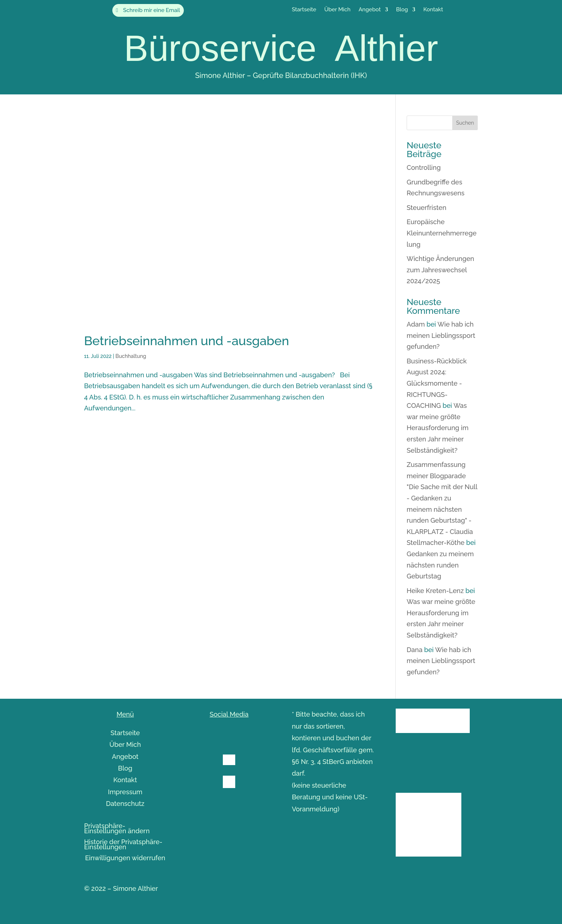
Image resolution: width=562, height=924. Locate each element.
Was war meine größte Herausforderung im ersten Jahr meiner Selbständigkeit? (438, 428)
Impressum (125, 792)
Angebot (370, 10)
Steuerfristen (427, 208)
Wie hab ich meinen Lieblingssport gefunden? (441, 335)
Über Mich (337, 10)
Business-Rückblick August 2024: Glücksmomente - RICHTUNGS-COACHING (437, 383)
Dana (414, 650)
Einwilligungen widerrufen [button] (125, 859)
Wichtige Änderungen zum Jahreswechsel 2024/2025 (440, 270)
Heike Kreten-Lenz (435, 591)
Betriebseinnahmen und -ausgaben (187, 341)
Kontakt (433, 10)
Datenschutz (125, 804)
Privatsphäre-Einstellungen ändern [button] (117, 829)
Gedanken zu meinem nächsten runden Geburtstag (440, 565)
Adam (416, 324)
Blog (402, 10)
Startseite (304, 10)
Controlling (424, 167)
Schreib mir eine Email (152, 10)
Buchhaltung (131, 356)
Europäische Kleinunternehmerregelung (442, 233)
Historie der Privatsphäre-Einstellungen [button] (123, 845)
